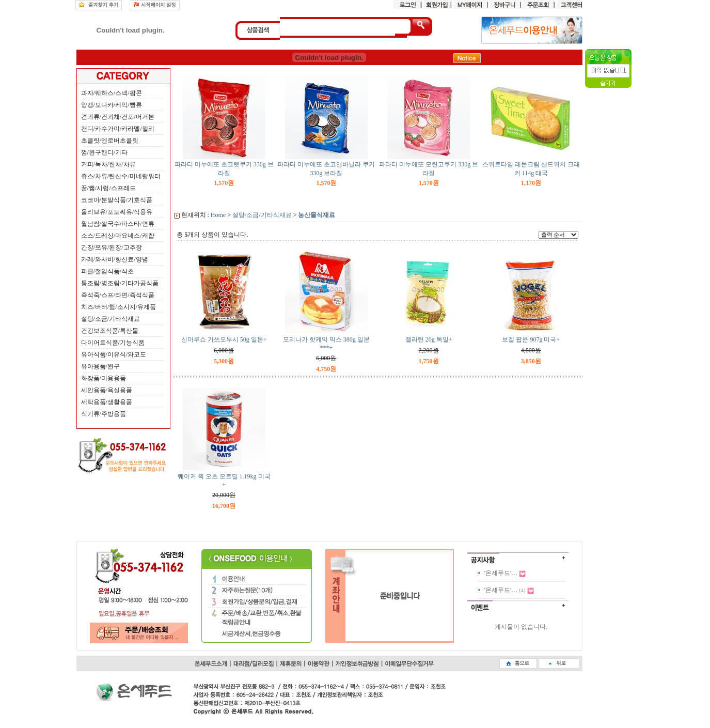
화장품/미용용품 (104, 378)
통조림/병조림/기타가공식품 (120, 283)
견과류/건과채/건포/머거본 (118, 117)
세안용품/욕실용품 (107, 390)
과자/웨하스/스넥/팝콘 (112, 93)
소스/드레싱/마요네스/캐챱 (118, 236)
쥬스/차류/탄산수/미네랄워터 (121, 176)
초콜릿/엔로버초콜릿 (110, 141)
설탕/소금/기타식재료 (111, 319)
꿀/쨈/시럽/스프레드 (108, 188)
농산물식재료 (317, 215)
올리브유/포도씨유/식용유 (117, 212)
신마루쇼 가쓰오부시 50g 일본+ (224, 339)
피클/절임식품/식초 (108, 271)
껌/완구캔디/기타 (105, 152)
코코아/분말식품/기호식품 (117, 200)
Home (218, 215)
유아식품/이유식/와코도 (114, 354)
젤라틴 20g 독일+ (429, 339)
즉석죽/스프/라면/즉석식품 (118, 295)
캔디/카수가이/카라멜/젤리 (118, 129)
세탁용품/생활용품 (107, 402)
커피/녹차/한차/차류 (108, 164)
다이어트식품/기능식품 (113, 343)
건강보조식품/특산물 (110, 331)
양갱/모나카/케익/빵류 (112, 105)
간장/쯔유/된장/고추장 (112, 247)
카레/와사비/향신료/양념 (115, 259)
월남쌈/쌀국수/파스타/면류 (118, 224)
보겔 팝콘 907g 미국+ (531, 339)
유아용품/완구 (100, 366)
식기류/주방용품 (104, 414)
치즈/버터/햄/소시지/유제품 (119, 307)
